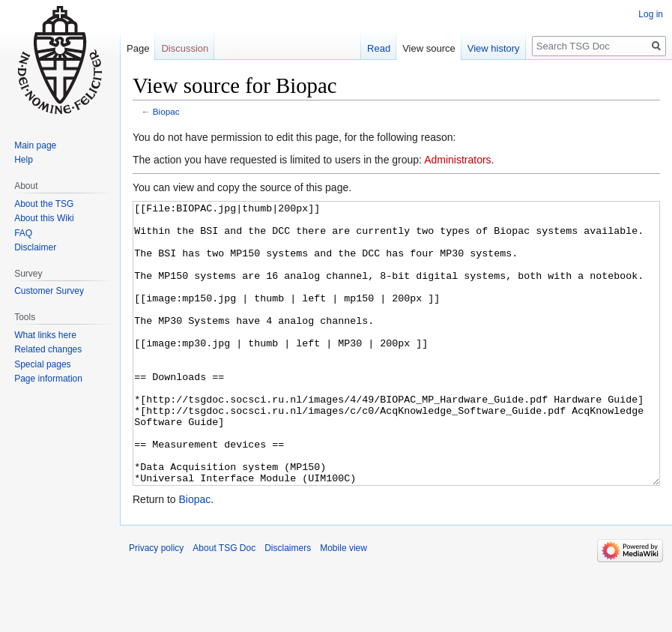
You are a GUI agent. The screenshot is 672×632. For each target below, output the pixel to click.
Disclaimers (288, 604)
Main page (35, 145)
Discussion (185, 48)
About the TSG (44, 204)
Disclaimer (35, 247)
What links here (45, 335)
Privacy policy (156, 604)
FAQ (23, 233)
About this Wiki (44, 218)
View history (494, 48)
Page (138, 48)
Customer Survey (49, 291)
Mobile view (343, 604)
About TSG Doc (224, 604)
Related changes (48, 349)
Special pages (42, 364)
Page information (48, 379)
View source (429, 48)
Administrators (457, 160)
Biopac (166, 111)
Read (379, 48)
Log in (651, 14)
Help (24, 160)
